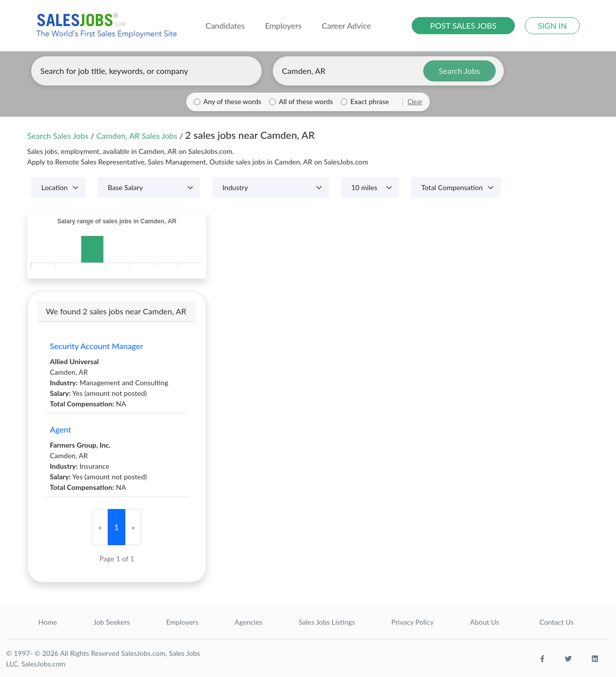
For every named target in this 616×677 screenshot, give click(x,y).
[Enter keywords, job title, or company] (146, 71)
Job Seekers (111, 622)
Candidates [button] (225, 25)
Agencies (248, 622)
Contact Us (557, 622)
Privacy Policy (412, 622)
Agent (60, 429)
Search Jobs (459, 71)
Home (48, 622)
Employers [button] (283, 25)
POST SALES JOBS (464, 25)
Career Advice (346, 25)
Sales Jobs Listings (327, 622)
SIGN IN (553, 25)
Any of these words (232, 102)
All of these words (306, 102)
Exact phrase (369, 102)
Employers (182, 622)
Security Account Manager (96, 346)
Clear (415, 102)
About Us (485, 622)
